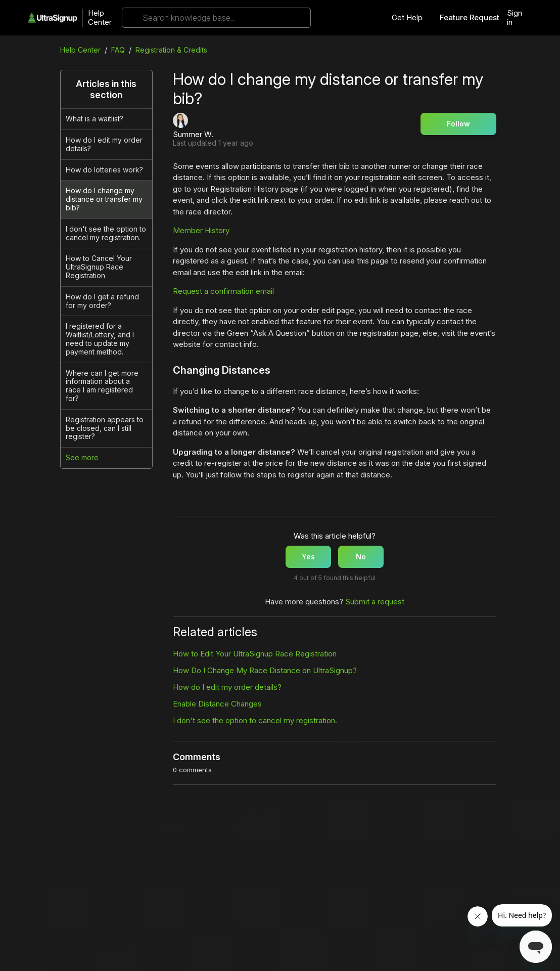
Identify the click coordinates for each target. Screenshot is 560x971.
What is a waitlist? (95, 119)
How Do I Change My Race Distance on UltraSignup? (265, 670)
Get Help (407, 18)
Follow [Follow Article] (458, 124)
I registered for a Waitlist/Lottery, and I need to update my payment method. (100, 339)
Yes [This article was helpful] (308, 557)
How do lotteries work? (104, 170)
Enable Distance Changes (217, 704)
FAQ (118, 50)
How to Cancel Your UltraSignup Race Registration (99, 267)
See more (82, 457)
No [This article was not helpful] (361, 557)
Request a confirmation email (223, 291)
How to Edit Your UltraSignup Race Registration (255, 654)
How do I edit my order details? (104, 144)
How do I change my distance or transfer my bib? (104, 199)
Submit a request (375, 602)
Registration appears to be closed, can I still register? (105, 428)
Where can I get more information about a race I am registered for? (102, 386)
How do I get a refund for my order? (102, 301)
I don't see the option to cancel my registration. (106, 233)
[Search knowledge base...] (216, 18)
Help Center (100, 18)
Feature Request (470, 18)
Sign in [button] (515, 18)
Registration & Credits (171, 50)
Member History (201, 230)
